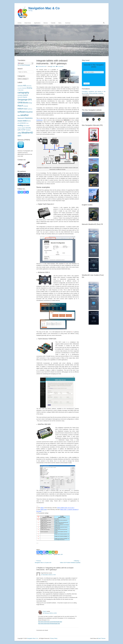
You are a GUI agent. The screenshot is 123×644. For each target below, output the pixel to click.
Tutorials (53, 23)
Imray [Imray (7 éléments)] (30, 103)
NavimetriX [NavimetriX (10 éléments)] (21, 118)
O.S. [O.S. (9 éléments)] (29, 121)
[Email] (53, 552)
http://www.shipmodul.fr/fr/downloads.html (49, 623)
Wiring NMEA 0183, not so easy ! (66, 508)
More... (60, 23)
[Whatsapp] (50, 552)
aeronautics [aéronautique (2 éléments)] (20, 88)
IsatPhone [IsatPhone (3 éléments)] (30, 109)
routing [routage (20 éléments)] (20, 125)
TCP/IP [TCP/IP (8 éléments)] (23, 130)
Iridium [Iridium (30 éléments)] (20, 109)
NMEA (42, 508)
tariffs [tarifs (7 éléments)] (19, 130)
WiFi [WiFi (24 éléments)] (19, 136)
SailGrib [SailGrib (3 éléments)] (28, 126)
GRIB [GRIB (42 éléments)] (20, 103)
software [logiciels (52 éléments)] (22, 112)
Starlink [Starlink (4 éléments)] (19, 128)
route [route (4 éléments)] (24, 126)
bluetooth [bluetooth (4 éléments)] (24, 88)
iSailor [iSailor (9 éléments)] (26, 109)
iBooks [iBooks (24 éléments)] (26, 103)
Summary (68, 23)
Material (45, 554)
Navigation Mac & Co (44, 8)
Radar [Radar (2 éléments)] (27, 123)
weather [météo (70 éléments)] (25, 115)
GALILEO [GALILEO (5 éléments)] (20, 97)
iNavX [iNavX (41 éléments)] (20, 106)
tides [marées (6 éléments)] (19, 115)
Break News (28, 23)
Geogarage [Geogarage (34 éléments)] (23, 100)
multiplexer (50, 554)
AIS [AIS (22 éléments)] (25, 86)
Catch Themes (102, 638)
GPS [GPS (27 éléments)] (30, 100)
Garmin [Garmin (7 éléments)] (25, 97)
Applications (37, 23)
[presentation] (95, 78)
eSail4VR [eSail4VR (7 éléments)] (25, 95)
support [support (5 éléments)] (23, 128)
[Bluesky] (41, 552)
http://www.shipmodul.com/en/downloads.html (50, 622)
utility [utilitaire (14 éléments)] (19, 133)
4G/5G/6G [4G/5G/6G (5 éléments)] (20, 86)
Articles (19, 23)
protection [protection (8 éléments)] (23, 123)
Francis (54, 66)
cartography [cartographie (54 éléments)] (23, 93)
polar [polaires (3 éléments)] (19, 123)
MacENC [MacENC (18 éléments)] (29, 112)
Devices (46, 23)
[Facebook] (38, 552)
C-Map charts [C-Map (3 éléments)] (20, 90)
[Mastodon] (44, 552)
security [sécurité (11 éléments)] (28, 128)
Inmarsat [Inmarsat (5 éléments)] (26, 106)
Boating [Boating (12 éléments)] (30, 88)
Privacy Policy (54, 638)
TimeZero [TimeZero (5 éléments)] (28, 130)
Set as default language (24, 65)
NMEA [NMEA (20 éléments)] (25, 121)
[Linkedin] (47, 552)
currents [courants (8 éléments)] (20, 95)
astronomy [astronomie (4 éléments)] (29, 86)
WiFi (62, 554)
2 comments (61, 66)
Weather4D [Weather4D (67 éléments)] (27, 133)
